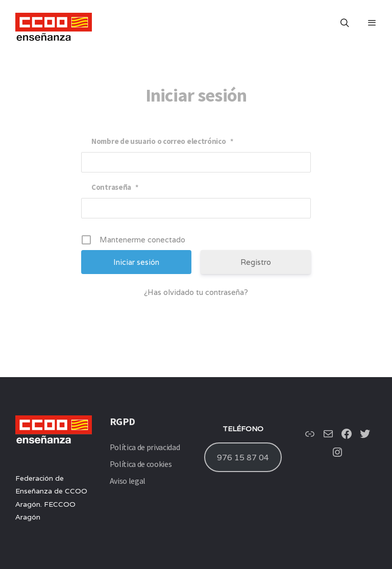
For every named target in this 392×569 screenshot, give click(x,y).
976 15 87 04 (243, 457)
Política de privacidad (145, 447)
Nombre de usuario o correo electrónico (162, 141)
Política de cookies (141, 464)
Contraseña (115, 187)
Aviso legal (128, 481)
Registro (256, 262)
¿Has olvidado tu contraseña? (196, 292)
